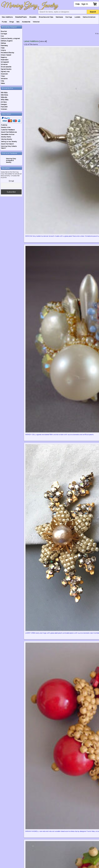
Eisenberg (4, 46)
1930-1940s (4, 95)
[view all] (43, 41)
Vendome (4, 79)
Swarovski (4, 74)
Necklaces (59, 17)
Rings (12, 22)
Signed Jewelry (6, 69)
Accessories (26, 22)
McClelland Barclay (7, 53)
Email (11, 181)
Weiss (3, 83)
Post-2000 (4, 107)
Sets (18, 22)
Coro (2, 36)
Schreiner (4, 64)
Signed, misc (5, 71)
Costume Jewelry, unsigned (10, 38)
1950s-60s (4, 97)
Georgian (4, 104)
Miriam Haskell (6, 55)
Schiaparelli (5, 62)
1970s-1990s (5, 100)
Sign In (85, 4)
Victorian (36, 22)
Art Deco (4, 102)
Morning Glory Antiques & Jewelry (11, 160)
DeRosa (3, 43)
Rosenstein (5, 60)
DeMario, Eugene (7, 41)
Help (77, 4)
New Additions (7, 17)
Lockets (77, 17)
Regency (4, 57)
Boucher (4, 31)
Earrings (69, 17)
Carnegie (4, 34)
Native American (89, 17)
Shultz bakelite (6, 67)
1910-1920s (4, 93)
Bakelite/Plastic (21, 17)
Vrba (2, 81)
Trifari (3, 76)
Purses (4, 22)
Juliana (3, 50)
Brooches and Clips (46, 17)
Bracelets (33, 17)
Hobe (3, 48)
